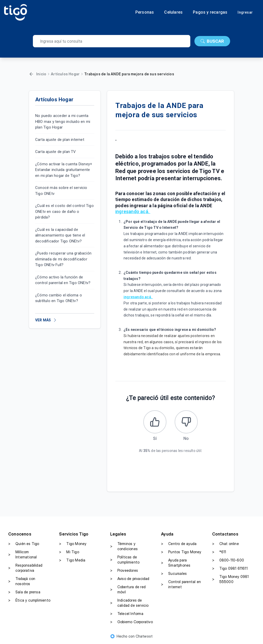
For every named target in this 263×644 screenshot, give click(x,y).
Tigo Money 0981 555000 (231, 579)
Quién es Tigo (24, 544)
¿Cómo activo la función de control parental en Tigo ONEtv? (63, 280)
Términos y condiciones (124, 546)
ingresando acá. (133, 211)
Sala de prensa (24, 592)
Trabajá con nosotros (22, 581)
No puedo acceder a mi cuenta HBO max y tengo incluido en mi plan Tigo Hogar (63, 121)
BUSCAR (212, 41)
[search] (112, 41)
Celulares (173, 12)
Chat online (226, 544)
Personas (145, 12)
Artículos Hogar (65, 74)
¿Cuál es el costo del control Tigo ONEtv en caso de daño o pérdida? (64, 211)
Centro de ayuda (179, 544)
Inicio (41, 74)
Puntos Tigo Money (181, 552)
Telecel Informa (127, 614)
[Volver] (31, 74)
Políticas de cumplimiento (125, 560)
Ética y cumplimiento (29, 600)
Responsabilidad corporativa (25, 568)
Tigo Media (72, 560)
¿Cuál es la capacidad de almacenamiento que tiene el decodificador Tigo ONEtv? (60, 235)
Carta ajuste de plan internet (60, 140)
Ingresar (245, 12)
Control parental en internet (181, 584)
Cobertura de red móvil (128, 589)
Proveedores (124, 570)
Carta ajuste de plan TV (56, 152)
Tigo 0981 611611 (230, 568)
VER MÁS (46, 320)
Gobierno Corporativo (131, 622)
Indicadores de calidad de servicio (129, 603)
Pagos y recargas (210, 12)
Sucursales (174, 574)
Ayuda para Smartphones (176, 563)
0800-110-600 (228, 560)
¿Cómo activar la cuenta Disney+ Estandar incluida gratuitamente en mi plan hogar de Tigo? (64, 170)
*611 (219, 552)
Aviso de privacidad (130, 579)
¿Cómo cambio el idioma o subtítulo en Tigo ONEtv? (59, 298)
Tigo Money (73, 544)
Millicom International (23, 554)
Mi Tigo (69, 552)
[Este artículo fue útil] (155, 422)
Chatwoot (144, 636)
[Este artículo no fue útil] (186, 422)
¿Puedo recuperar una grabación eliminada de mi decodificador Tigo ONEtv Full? (63, 259)
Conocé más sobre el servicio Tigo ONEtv (61, 191)
